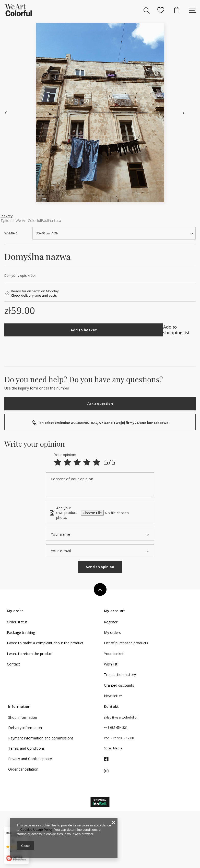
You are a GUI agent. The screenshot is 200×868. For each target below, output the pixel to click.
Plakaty (7, 216)
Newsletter (113, 822)
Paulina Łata (51, 221)
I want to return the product (30, 780)
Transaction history (120, 801)
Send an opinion (100, 693)
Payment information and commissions (41, 864)
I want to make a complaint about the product (45, 769)
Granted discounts (119, 812)
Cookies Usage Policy (36, 830)
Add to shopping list (176, 330)
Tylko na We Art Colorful (21, 221)
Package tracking (21, 759)
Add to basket (84, 330)
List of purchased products (126, 769)
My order (15, 737)
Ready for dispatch (26, 291)
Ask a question (100, 404)
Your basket (114, 780)
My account (114, 737)
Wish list (111, 790)
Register (111, 748)
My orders (112, 759)
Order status (17, 748)
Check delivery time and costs (34, 295)
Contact (13, 790)
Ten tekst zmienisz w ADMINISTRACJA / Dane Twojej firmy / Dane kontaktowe (103, 423)
